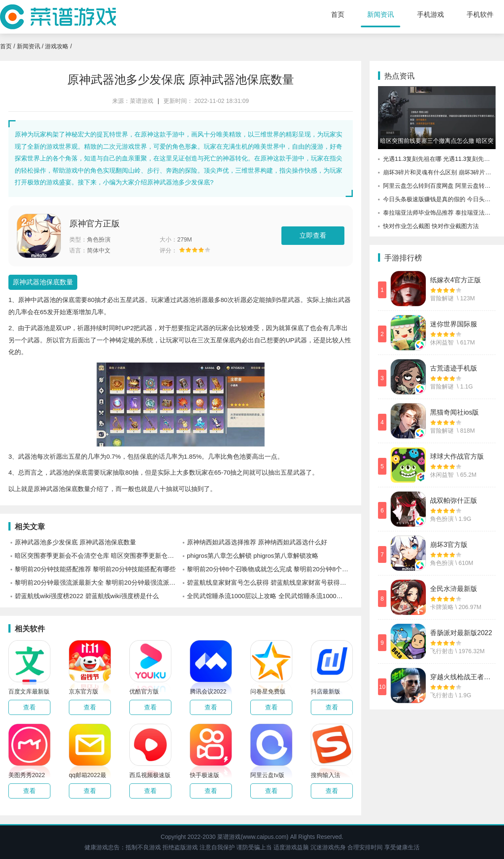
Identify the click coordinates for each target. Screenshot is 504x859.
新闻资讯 (381, 14)
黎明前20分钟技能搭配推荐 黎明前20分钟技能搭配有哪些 (95, 569)
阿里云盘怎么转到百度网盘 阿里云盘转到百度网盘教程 (439, 186)
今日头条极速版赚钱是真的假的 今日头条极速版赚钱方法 (439, 199)
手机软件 (480, 14)
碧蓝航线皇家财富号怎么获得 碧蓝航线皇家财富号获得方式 (270, 582)
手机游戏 (430, 14)
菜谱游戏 (142, 101)
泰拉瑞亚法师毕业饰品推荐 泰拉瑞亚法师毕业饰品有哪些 (439, 213)
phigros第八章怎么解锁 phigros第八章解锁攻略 (253, 556)
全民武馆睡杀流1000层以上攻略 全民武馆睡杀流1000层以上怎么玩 (270, 596)
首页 (338, 14)
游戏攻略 (57, 46)
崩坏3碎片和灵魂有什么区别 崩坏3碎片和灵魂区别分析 (439, 172)
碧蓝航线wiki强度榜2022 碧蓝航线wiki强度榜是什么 (87, 596)
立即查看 (313, 235)
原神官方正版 (94, 223)
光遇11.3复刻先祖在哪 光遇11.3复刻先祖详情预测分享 (439, 159)
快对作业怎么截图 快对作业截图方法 (431, 226)
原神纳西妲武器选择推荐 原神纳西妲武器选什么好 (257, 542)
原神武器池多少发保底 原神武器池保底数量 (75, 542)
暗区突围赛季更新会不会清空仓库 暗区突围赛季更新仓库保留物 (98, 556)
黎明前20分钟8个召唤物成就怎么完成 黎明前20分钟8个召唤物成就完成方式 (270, 569)
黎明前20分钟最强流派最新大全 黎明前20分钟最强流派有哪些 (98, 582)
